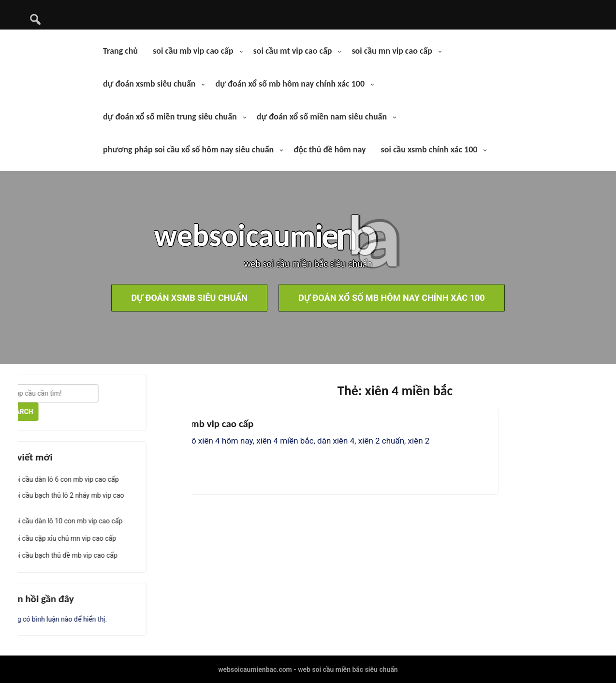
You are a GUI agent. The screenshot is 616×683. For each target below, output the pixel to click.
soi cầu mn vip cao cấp (392, 51)
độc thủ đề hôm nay (330, 149)
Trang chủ (120, 51)
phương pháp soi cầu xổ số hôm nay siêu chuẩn (188, 149)
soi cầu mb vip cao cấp (193, 51)
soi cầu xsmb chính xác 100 (429, 149)
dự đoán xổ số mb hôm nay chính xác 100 (290, 84)
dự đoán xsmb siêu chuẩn (149, 84)
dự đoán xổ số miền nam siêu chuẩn (322, 117)
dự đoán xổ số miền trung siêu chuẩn (170, 117)
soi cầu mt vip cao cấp (293, 51)
